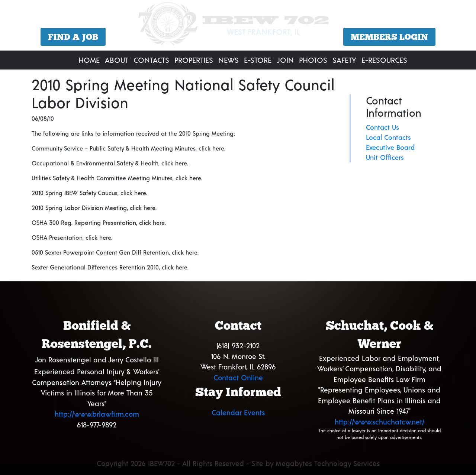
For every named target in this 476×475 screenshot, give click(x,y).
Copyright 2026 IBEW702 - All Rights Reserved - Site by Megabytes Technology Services (238, 463)
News (229, 60)
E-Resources (384, 60)
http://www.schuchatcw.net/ (379, 422)
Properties (194, 60)
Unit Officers (385, 157)
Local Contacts (388, 137)
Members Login (389, 37)
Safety (344, 60)
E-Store (258, 60)
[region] (238, 26)
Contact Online (238, 377)
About (117, 60)
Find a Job (73, 37)
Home (89, 60)
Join (285, 60)
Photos (313, 60)
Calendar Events (238, 412)
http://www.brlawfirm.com (97, 414)
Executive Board (390, 147)
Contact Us (382, 127)
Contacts (151, 60)
